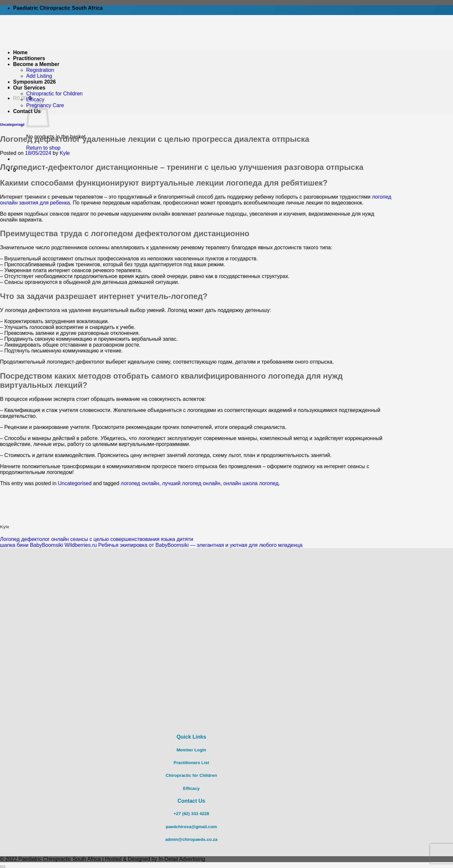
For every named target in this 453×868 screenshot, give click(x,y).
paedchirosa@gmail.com (192, 827)
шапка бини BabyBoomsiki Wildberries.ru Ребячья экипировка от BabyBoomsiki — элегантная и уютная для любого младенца (151, 545)
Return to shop (43, 148)
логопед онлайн (140, 483)
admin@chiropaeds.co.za (191, 839)
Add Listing (39, 76)
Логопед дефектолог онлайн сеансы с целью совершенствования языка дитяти (96, 539)
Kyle (65, 153)
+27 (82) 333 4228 (192, 814)
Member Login (192, 750)
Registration (40, 70)
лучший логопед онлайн (191, 483)
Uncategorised (12, 124)
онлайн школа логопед (251, 483)
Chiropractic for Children (54, 94)
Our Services (29, 88)
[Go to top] (3, 867)
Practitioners (29, 58)
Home (20, 52)
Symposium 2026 (35, 82)
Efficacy (35, 99)
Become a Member (36, 64)
